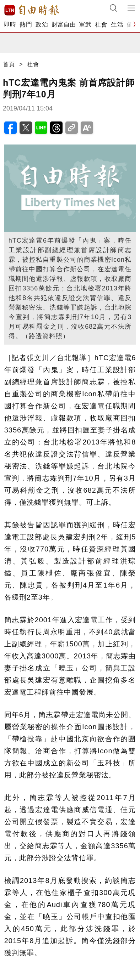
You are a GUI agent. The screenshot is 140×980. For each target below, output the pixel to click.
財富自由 (63, 25)
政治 (42, 25)
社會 (101, 25)
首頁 (9, 64)
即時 (10, 25)
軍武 (85, 25)
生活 (117, 25)
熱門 (26, 25)
